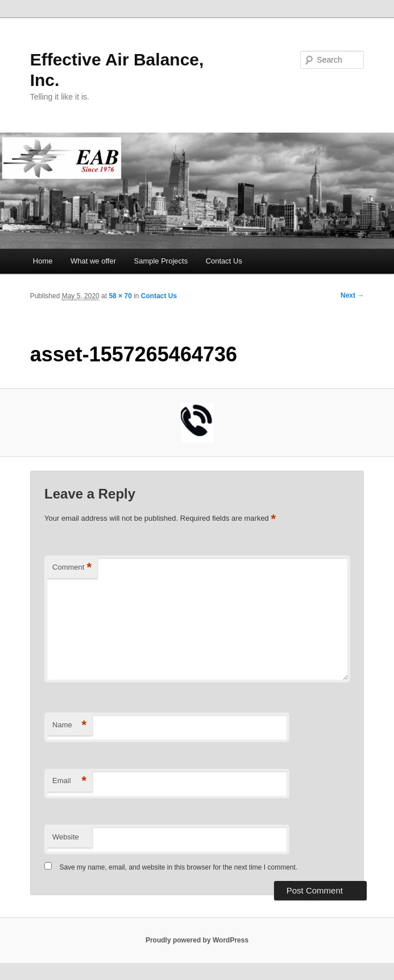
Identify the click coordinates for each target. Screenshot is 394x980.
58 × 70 (120, 296)
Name (69, 725)
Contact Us (224, 261)
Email (69, 781)
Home (43, 261)
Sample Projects (161, 261)
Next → (352, 295)
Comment (72, 568)
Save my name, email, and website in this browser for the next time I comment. (178, 867)
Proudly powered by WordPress (197, 940)
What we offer (93, 261)
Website (66, 837)
